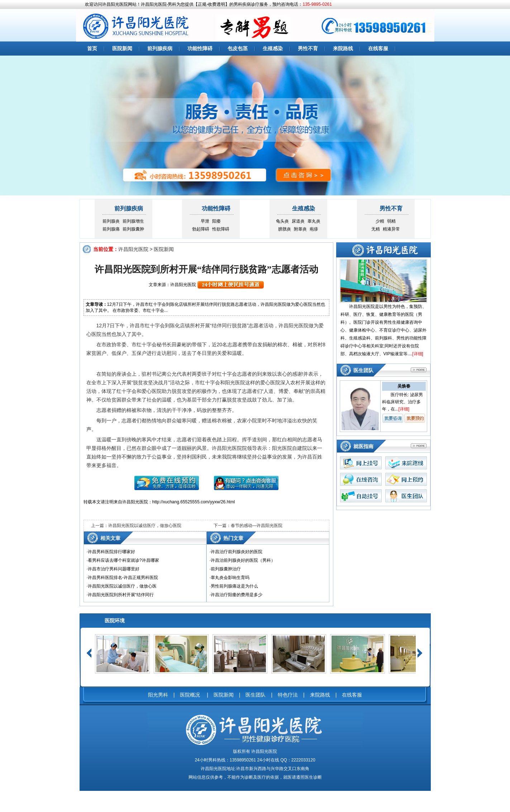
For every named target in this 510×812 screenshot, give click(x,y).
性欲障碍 (221, 229)
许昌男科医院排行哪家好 (111, 552)
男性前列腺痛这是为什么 (234, 586)
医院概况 (191, 695)
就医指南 (363, 446)
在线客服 (378, 48)
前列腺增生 (133, 221)
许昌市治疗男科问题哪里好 (114, 569)
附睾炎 (300, 229)
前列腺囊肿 (133, 229)
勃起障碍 (201, 229)
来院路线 (343, 48)
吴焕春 (404, 386)
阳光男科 (158, 695)
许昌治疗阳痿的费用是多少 (237, 595)
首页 (92, 48)
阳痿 (216, 221)
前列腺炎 (111, 221)
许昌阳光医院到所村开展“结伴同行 (121, 595)
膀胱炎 (285, 229)
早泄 (205, 221)
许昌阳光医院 (133, 249)
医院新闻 (122, 48)
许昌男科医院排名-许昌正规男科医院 (123, 578)
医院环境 (115, 621)
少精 (380, 221)
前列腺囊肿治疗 (226, 569)
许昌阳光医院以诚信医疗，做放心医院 (145, 526)
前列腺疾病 (160, 48)
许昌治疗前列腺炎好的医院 (237, 552)
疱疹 (314, 229)
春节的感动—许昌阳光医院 (257, 526)
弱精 (391, 221)
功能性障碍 (200, 48)
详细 (418, 354)
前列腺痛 (111, 229)
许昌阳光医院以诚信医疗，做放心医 (122, 586)
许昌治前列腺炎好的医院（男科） (243, 560)
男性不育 (308, 48)
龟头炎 (282, 221)
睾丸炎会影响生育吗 (230, 578)
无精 (376, 229)
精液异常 (391, 229)
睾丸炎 (314, 221)
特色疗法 (288, 695)
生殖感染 (273, 48)
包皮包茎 (238, 48)
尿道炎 (298, 221)
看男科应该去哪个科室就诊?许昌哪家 (123, 560)
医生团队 (363, 370)
